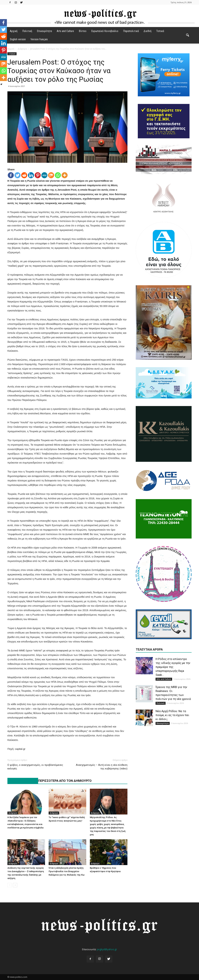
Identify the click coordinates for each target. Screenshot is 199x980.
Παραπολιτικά (131, 31)
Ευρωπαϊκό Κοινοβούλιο (105, 31)
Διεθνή (148, 31)
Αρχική (14, 31)
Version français (39, 39)
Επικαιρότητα (44, 31)
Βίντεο (83, 31)
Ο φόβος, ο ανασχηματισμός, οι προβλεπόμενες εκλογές (35, 767)
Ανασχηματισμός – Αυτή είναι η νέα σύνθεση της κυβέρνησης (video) (102, 767)
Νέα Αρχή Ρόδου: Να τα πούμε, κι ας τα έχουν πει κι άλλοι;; (172, 715)
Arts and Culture (65, 31)
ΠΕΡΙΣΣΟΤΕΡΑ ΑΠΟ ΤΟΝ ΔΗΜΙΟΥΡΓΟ (65, 781)
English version (18, 39)
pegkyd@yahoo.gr (107, 949)
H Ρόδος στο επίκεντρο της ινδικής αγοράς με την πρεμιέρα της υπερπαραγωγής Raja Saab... (173, 667)
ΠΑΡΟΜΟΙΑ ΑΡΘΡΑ (21, 781)
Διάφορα (12, 54)
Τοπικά (160, 31)
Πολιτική (27, 31)
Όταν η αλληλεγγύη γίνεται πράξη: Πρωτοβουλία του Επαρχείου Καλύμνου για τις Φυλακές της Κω (67, 871)
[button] (187, 35)
